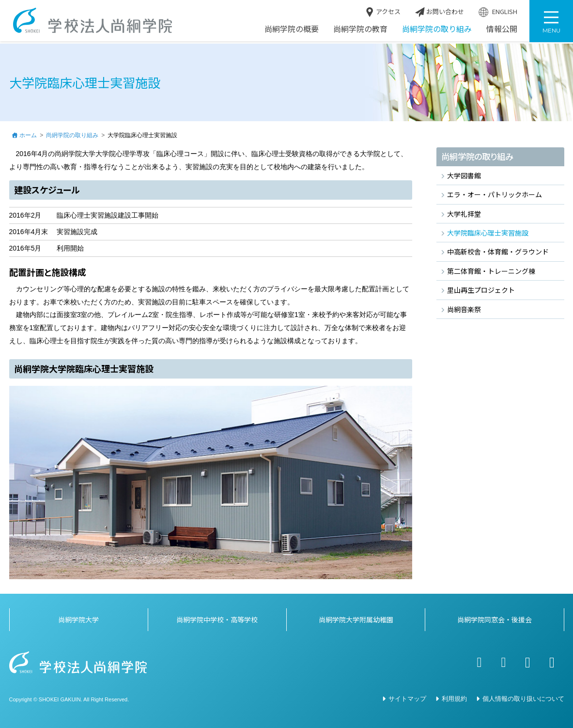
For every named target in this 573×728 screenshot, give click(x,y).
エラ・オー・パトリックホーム (495, 195)
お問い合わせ (440, 14)
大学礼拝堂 (464, 214)
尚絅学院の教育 (360, 30)
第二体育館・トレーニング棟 (491, 271)
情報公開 (502, 30)
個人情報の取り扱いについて (523, 699)
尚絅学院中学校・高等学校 (217, 619)
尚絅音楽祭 (464, 309)
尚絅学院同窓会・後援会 (495, 619)
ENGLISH (498, 14)
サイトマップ (407, 699)
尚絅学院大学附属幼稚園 (356, 619)
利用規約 (454, 699)
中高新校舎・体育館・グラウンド (498, 252)
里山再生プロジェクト (481, 290)
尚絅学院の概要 (292, 30)
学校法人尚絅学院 (94, 22)
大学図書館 (464, 176)
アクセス (383, 14)
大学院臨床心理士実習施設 (488, 233)
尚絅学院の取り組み (437, 30)
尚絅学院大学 (78, 619)
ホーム (28, 135)
